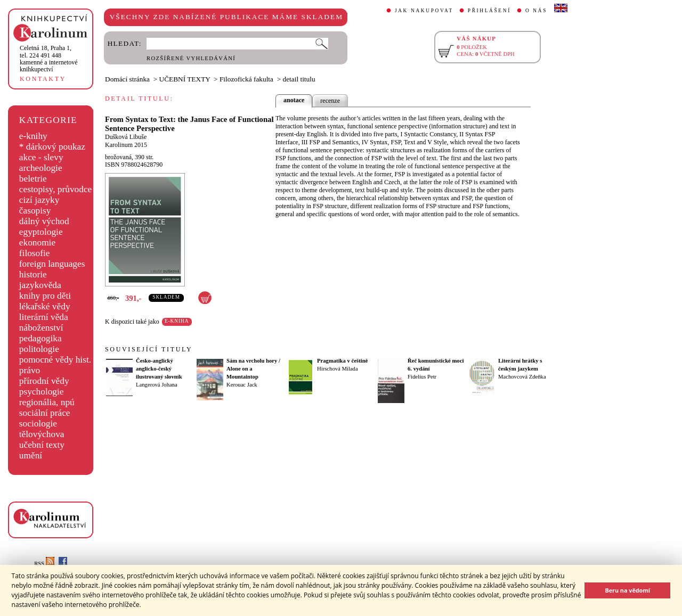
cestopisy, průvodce (56, 189)
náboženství (41, 328)
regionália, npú (47, 402)
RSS (44, 564)
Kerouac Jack (242, 385)
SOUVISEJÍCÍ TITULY (149, 349)
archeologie (41, 168)
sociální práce (45, 413)
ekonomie (37, 243)
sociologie (38, 424)
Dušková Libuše (126, 137)
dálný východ (44, 221)
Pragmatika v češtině (342, 361)
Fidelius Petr (422, 377)
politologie (39, 349)
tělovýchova (42, 434)
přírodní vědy (44, 381)
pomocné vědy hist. (55, 360)
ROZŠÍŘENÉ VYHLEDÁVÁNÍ (191, 58)
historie (33, 274)
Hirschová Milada (338, 369)
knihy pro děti (45, 296)
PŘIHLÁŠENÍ (489, 11)
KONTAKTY (43, 79)
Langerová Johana (157, 385)
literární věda (44, 317)
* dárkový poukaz (52, 147)
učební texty (42, 445)
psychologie (42, 392)
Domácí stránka (127, 79)
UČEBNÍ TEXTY (185, 79)
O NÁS (536, 11)
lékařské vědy (45, 306)
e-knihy (33, 136)
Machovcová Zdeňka (522, 377)
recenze (330, 101)
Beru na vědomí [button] (627, 590)
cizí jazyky (39, 200)
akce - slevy (41, 157)
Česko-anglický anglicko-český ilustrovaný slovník (159, 369)
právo (30, 370)
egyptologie (41, 232)
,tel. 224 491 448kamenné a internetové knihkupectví (49, 59)
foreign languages (52, 264)
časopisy (35, 211)
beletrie (33, 179)
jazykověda (40, 285)
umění (31, 455)
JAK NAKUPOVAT (424, 11)
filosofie (35, 253)
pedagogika (40, 338)
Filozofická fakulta (246, 79)
